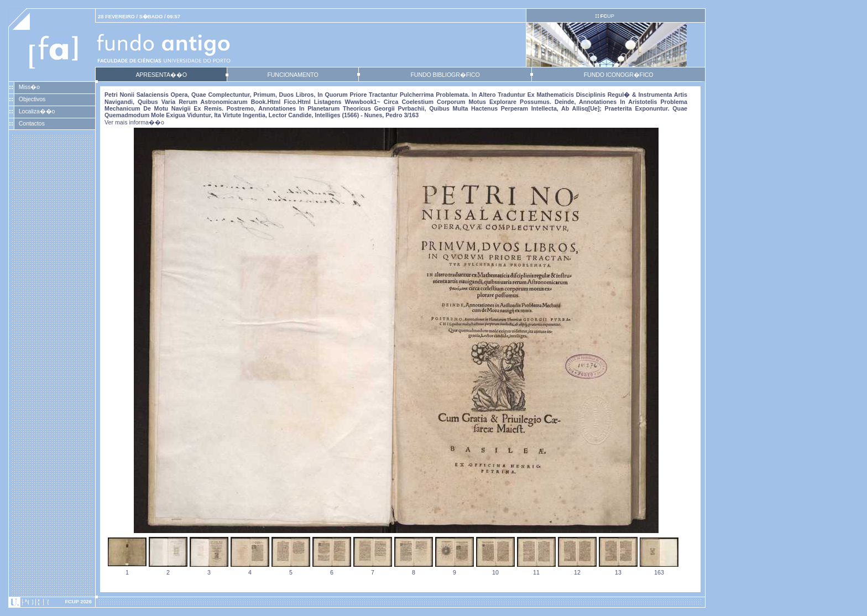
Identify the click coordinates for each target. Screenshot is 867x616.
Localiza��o (37, 111)
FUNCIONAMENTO (293, 75)
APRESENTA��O (161, 75)
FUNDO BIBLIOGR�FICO (445, 75)
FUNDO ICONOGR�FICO (619, 75)
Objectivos (32, 99)
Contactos (32, 123)
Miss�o (29, 87)
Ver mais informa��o (134, 122)
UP (607, 16)
